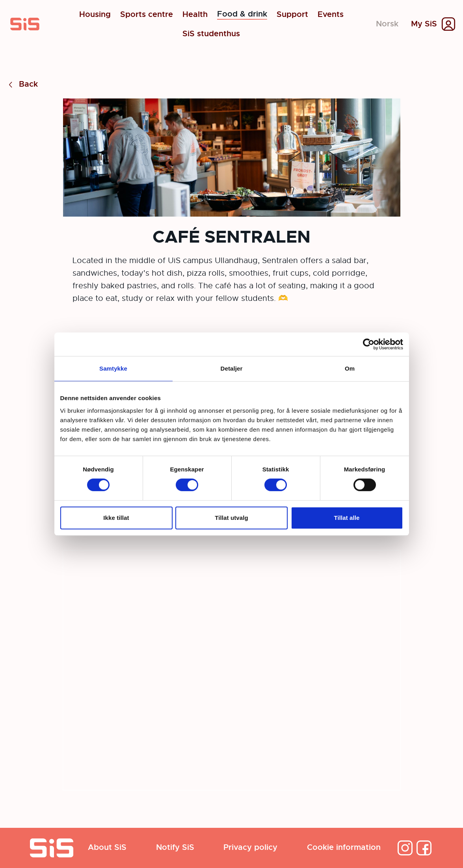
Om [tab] (350, 368)
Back (22, 84)
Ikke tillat (116, 518)
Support (292, 15)
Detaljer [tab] (232, 368)
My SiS (424, 24)
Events (331, 15)
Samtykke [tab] (113, 368)
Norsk (387, 24)
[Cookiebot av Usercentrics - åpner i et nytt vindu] (369, 344)
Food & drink (242, 15)
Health (195, 15)
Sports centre (147, 15)
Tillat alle (347, 518)
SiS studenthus (211, 34)
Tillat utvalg (231, 518)
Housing (95, 15)
